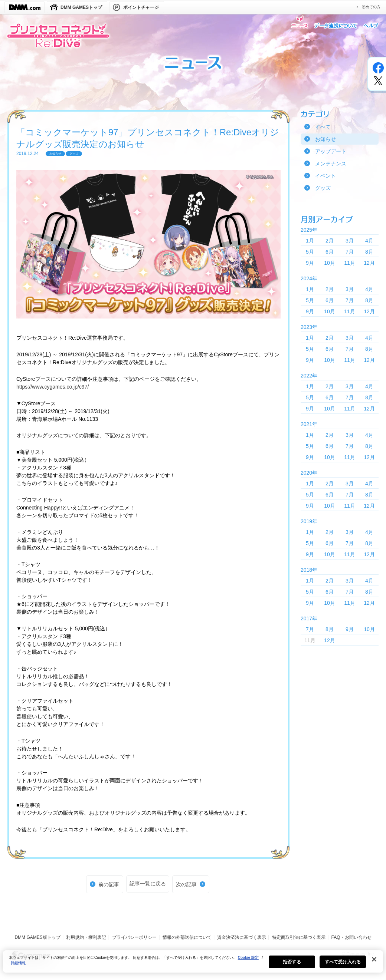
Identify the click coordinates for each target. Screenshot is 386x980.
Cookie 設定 (248, 962)
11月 (350, 263)
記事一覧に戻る (148, 884)
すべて (323, 127)
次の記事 (186, 884)
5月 (310, 252)
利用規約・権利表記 (86, 937)
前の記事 (109, 884)
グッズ (323, 188)
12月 (369, 263)
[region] (193, 966)
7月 (350, 252)
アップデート (331, 151)
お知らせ (326, 139)
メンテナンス (331, 164)
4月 (369, 241)
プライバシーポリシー (134, 937)
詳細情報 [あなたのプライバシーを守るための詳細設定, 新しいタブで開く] (18, 968)
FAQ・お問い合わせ (351, 937)
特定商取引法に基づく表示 (299, 937)
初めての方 (371, 7)
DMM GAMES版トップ (37, 937)
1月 (310, 241)
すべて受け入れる (343, 966)
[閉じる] (374, 964)
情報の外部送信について (187, 937)
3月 (350, 241)
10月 (330, 263)
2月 (330, 241)
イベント (326, 176)
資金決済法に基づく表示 (242, 937)
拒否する (292, 966)
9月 (310, 263)
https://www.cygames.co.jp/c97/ (53, 387)
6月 (330, 252)
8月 (369, 252)
